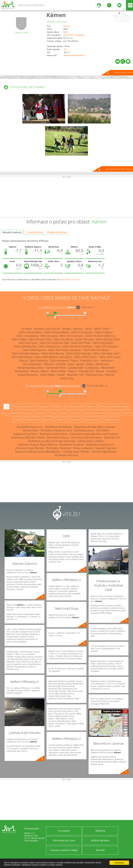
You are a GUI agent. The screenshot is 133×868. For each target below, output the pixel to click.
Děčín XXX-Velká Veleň (106, 354)
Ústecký (66, 26)
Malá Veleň (108, 368)
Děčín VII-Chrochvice (71, 336)
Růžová (100, 371)
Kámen (56, 15)
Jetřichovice (102, 364)
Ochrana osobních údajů (64, 850)
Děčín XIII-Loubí (85, 339)
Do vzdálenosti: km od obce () (53, 386)
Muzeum (75, 420)
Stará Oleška (47, 375)
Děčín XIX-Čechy (28, 343)
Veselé (61, 375)
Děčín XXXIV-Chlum (86, 357)
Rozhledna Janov (84, 430)
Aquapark (44, 406)
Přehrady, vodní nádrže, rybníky (114, 406)
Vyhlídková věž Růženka (59, 427)
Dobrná (23, 361)
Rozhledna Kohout (58, 437)
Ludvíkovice (92, 368)
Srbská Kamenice (28, 375)
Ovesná (72, 371)
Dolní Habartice (39, 361)
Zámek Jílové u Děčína (91, 441)
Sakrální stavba (111, 420)
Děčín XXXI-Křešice (22, 357)
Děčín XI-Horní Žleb (40, 339)
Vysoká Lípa (67, 378)
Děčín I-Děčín (102, 329)
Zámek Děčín (31, 430)
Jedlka (90, 364)
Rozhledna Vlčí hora (67, 455)
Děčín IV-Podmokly (82, 332)
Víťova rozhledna (83, 448)
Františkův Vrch (89, 361)
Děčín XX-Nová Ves (50, 346)
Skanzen (91, 406)
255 (65, 49)
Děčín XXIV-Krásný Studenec (65, 350)
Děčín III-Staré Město (57, 332)
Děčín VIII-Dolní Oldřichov (100, 336)
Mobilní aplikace (100, 840)
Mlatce (45, 371)
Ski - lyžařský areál (74, 406)
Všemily (110, 375)
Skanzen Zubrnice (106, 448)
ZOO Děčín (102, 430)
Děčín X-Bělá (19, 339)
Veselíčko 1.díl (75, 375)
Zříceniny (75, 413)
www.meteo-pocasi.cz (70, 279)
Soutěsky (111, 371)
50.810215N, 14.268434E (74, 35)
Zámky (63, 413)
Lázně (18, 420)
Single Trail (62, 420)
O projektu (64, 831)
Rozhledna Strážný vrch (100, 445)
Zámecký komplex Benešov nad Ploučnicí (94, 434)
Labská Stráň (76, 368)
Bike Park (48, 420)
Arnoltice (27, 329)
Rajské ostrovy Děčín (26, 434)
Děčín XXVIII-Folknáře (79, 354)
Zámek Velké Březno (104, 452)
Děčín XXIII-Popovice (34, 350)
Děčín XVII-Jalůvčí (103, 343)
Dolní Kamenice (59, 361)
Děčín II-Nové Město (31, 332)
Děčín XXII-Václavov (106, 346)
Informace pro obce (64, 840)
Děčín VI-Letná (49, 336)
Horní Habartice (32, 364)
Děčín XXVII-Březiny (53, 354)
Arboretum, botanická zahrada (17, 413)
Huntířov (61, 364)
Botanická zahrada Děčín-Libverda (95, 427)
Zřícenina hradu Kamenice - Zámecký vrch (95, 437)
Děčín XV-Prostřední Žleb (54, 343)
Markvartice (22, 371)
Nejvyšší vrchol (32, 420)
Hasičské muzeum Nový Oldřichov (38, 445)
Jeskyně (127, 413)
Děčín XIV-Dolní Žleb (108, 339)
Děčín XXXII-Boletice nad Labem (54, 357)
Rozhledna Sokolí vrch (30, 427)
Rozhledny (41, 413)
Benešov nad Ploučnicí (47, 329)
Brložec (67, 329)
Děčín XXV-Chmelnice (96, 350)
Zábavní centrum (92, 420)
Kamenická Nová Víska (31, 368)
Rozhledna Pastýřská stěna (56, 430)
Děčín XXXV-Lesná (110, 357)
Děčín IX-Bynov (104, 332)
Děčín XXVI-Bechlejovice (26, 354)
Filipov (74, 361)
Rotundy (115, 413)
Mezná (35, 371)
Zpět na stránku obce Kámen (119, 169)
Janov (71, 364)
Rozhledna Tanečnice (59, 448)
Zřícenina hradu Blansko (30, 448)
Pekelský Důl (86, 371)
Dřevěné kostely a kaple (95, 413)
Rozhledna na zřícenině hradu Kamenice (52, 441)
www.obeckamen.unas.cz (74, 55)
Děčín (66, 32)
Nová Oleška (58, 371)
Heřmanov (107, 361)
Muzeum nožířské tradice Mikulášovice (38, 452)
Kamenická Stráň (56, 368)
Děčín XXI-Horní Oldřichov (78, 346)
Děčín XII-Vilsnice (63, 339)
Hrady (53, 413)
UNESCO (57, 406)
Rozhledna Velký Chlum (54, 434)
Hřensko (49, 364)
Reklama (100, 831)
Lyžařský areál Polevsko (76, 452)
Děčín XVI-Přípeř (81, 343)
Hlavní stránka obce (123, 73)
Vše (6, 406)
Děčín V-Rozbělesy (27, 336)
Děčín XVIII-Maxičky (25, 346)
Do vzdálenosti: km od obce (57, 307)
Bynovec (78, 329)
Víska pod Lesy (94, 375)
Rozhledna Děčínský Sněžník (28, 437)
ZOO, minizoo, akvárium (24, 406)
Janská (80, 364)
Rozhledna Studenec (72, 445)
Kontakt (100, 850)
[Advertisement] (66, 198)
